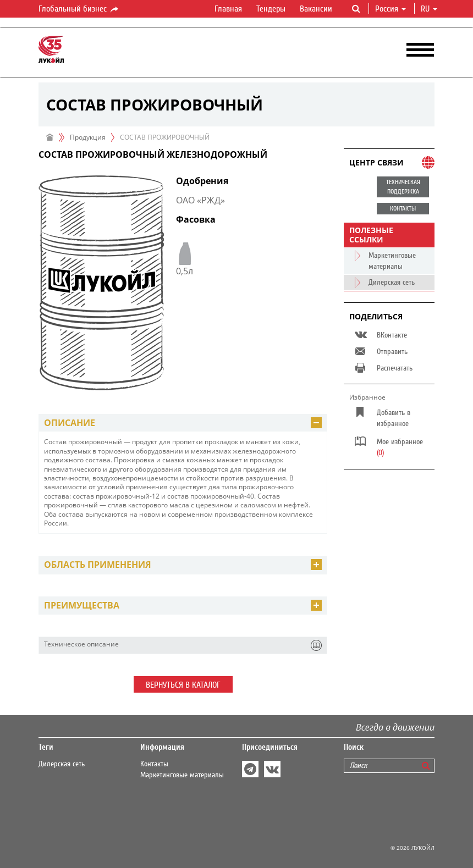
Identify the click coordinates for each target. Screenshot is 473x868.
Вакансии (316, 9)
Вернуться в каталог (183, 685)
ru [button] (429, 9)
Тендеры (271, 9)
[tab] (183, 423)
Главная (228, 9)
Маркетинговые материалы (182, 775)
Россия (391, 9)
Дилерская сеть (62, 764)
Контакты (154, 764)
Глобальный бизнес (79, 9)
